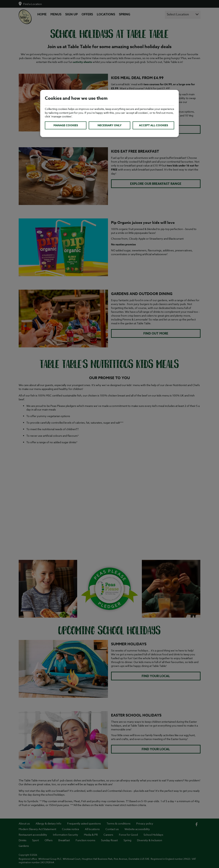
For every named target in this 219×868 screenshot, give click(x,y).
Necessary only (110, 125)
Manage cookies (66, 125)
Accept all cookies (153, 125)
